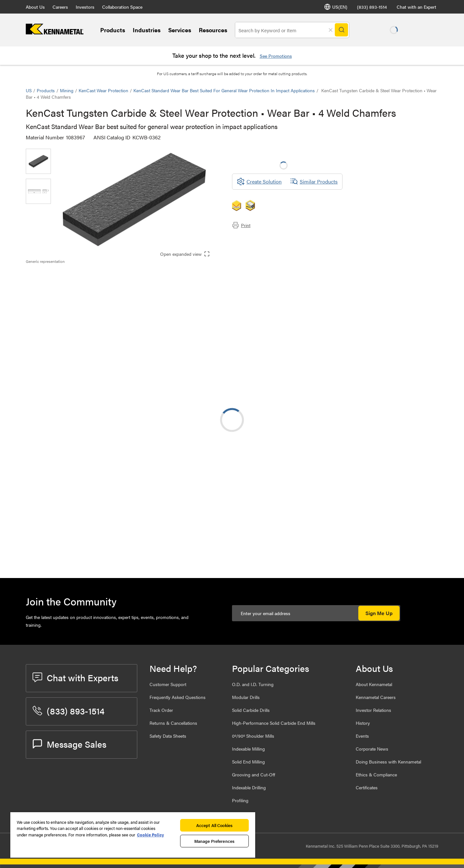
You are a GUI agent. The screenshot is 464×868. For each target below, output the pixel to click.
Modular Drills (246, 697)
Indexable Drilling (249, 787)
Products (113, 30)
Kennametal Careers (376, 697)
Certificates (367, 787)
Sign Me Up (379, 613)
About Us (35, 7)
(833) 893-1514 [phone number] (372, 7)
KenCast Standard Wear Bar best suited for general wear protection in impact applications (224, 90)
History (363, 723)
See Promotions (276, 56)
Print (241, 225)
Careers (60, 7)
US (29, 90)
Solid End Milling (248, 762)
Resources (213, 30)
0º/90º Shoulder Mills (253, 736)
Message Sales (69, 744)
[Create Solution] (259, 182)
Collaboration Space (122, 7)
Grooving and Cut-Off (254, 774)
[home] (55, 32)
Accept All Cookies (214, 825)
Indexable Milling (248, 749)
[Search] (342, 30)
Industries (147, 30)
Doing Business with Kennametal (388, 762)
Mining (67, 90)
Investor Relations (373, 710)
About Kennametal (374, 684)
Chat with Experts (75, 677)
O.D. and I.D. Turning (253, 684)
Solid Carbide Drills (251, 710)
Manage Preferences (214, 841)
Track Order (161, 710)
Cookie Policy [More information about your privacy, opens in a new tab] (150, 835)
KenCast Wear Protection (103, 90)
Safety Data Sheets (168, 736)
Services (180, 30)
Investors (85, 7)
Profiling (240, 800)
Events (362, 736)
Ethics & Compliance (376, 774)
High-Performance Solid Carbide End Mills (274, 723)
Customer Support (168, 684)
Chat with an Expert (416, 7)
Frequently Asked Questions (178, 697)
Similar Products (314, 182)
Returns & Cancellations (173, 723)
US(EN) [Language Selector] (336, 7)
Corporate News (372, 749)
